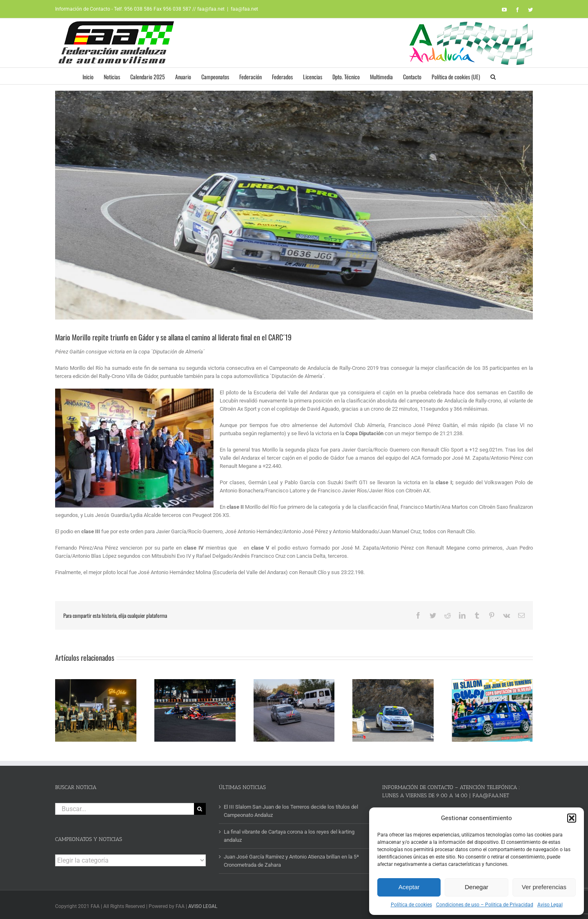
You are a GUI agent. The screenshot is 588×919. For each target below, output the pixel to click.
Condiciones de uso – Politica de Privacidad (485, 905)
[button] (572, 818)
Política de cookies (411, 905)
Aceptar (409, 887)
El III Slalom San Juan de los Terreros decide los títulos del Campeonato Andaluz (291, 808)
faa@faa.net (244, 9)
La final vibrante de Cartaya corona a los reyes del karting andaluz (289, 833)
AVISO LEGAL (203, 904)
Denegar (477, 887)
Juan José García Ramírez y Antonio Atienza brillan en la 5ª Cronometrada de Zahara (291, 858)
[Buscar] (200, 806)
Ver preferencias (544, 887)
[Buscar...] (125, 806)
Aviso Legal (550, 905)
